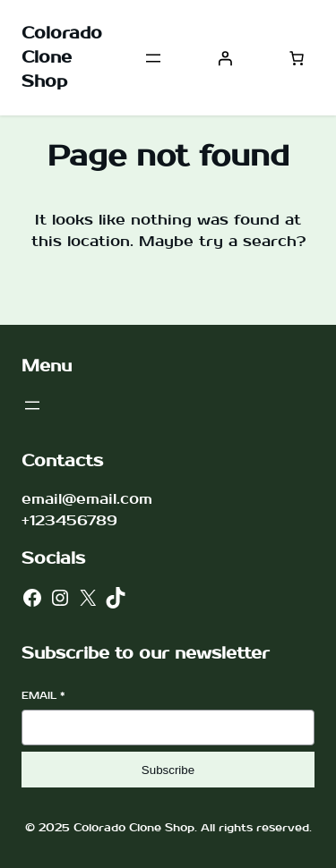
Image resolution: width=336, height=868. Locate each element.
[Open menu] (153, 58)
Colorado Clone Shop (62, 58)
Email (43, 696)
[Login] (225, 58)
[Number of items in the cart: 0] (297, 58)
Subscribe (168, 770)
